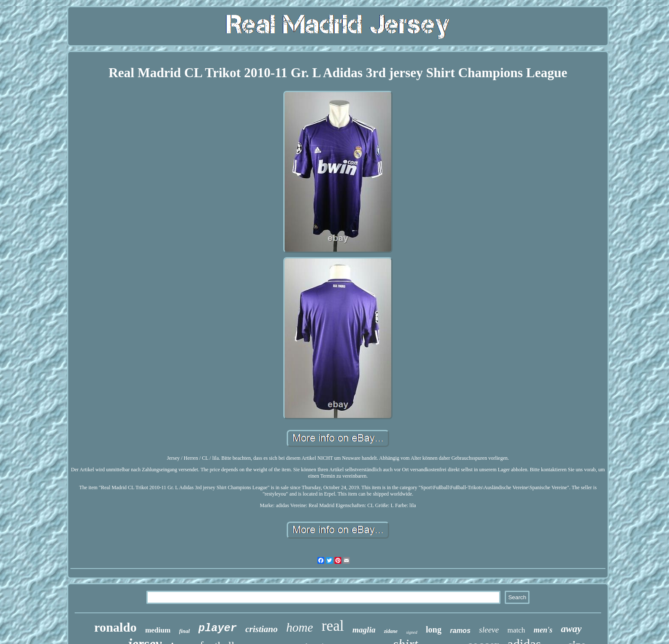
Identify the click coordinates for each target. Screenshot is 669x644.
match (516, 630)
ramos (460, 631)
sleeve (489, 630)
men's (543, 630)
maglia (364, 630)
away (572, 629)
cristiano (262, 629)
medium (158, 630)
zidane (391, 631)
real (333, 626)
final (185, 631)
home (300, 627)
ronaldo (115, 627)
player (218, 628)
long (434, 629)
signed (412, 632)
